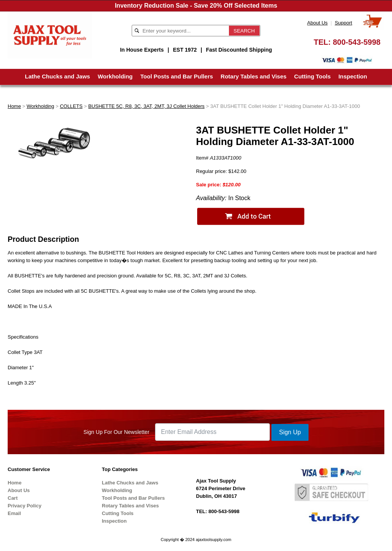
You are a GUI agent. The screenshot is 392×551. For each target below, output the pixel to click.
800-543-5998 (357, 42)
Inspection (353, 76)
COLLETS (71, 106)
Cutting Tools (312, 76)
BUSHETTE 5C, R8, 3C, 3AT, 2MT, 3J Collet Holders (146, 106)
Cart (13, 498)
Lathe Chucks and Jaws (57, 76)
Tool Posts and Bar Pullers (177, 76)
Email (14, 513)
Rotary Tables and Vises (253, 76)
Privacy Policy (24, 506)
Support (343, 23)
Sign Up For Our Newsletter (116, 432)
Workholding (115, 76)
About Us (317, 23)
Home (14, 106)
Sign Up (290, 432)
